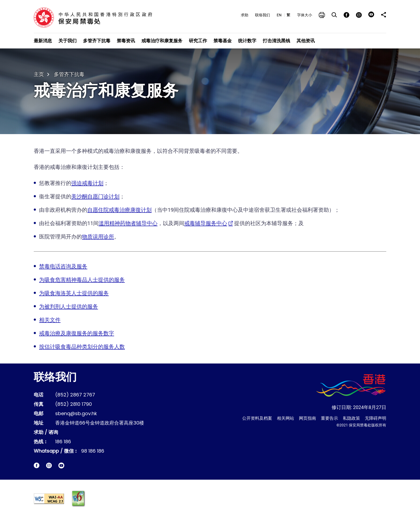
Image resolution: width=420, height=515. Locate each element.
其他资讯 (306, 41)
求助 (245, 15)
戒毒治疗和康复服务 (162, 41)
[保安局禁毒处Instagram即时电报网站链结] (49, 465)
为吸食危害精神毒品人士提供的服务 (82, 280)
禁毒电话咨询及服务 (63, 266)
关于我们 (67, 41)
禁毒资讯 (126, 41)
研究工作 (198, 41)
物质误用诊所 (98, 237)
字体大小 (305, 15)
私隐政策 (351, 418)
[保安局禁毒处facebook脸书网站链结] (37, 465)
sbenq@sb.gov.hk (76, 414)
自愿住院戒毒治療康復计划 (119, 210)
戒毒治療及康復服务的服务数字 (77, 333)
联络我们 (262, 15)
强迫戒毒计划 (87, 183)
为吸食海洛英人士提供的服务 (74, 293)
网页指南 (307, 418)
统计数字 (247, 41)
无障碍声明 (376, 418)
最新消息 (43, 41)
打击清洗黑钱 (276, 41)
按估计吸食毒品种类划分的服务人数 (82, 347)
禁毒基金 (223, 41)
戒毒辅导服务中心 (206, 223)
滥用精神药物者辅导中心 (128, 223)
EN (279, 15)
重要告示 (329, 418)
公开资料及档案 (257, 418)
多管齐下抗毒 (97, 41)
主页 (39, 74)
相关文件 (50, 320)
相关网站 (286, 418)
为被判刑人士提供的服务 (69, 306)
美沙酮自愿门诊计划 (95, 196)
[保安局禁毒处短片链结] (61, 465)
